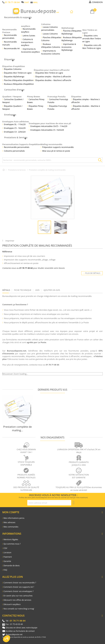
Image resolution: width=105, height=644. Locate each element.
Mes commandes (11, 527)
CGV (5, 548)
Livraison (7, 553)
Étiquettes (76, 97)
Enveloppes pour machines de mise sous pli (50, 123)
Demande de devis (12, 566)
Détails (6, 290)
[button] (7, 639)
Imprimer (10, 241)
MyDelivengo (68, 28)
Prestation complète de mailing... (18, 428)
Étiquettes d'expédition (14, 66)
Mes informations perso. (14, 518)
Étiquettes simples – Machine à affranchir (53, 77)
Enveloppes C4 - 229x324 (15, 132)
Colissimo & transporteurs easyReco (27, 42)
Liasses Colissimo (50, 34)
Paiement (8, 557)
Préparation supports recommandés (58, 147)
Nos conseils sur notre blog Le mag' (19, 609)
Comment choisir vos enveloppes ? (19, 591)
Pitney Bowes (34, 97)
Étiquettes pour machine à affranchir (52, 70)
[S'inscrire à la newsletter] (74, 503)
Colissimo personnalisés (14, 151)
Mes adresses (9, 522)
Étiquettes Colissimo (13, 69)
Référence (7, 252)
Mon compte (11, 512)
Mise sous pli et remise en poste (56, 151)
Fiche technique (23, 290)
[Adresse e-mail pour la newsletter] (49, 503)
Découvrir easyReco (12, 604)
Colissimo (46, 24)
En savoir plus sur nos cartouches (18, 596)
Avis (37, 290)
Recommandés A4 (12, 48)
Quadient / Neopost (12, 97)
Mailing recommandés (51, 144)
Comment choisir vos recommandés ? (20, 583)
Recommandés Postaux (10, 31)
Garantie (7, 561)
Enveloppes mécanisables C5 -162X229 (47, 130)
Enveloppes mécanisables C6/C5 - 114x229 (49, 126)
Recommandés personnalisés (17, 147)
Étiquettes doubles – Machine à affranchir (53, 80)
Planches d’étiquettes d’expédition (19, 80)
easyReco (26, 26)
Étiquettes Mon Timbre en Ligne (18, 73)
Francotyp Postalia (56, 97)
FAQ (5, 570)
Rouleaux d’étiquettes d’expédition (19, 84)
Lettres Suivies (29, 36)
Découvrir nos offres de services (17, 600)
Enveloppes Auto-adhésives (16, 122)
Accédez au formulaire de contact (20, 631)
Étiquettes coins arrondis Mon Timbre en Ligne (92, 39)
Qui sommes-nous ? (12, 544)
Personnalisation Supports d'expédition (21, 144)
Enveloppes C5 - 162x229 (15, 128)
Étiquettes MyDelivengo (14, 77)
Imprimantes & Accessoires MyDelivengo (69, 47)
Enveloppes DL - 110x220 (15, 124)
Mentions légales (11, 539)
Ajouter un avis (52, 290)
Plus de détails (92, 273)
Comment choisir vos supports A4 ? (19, 587)
